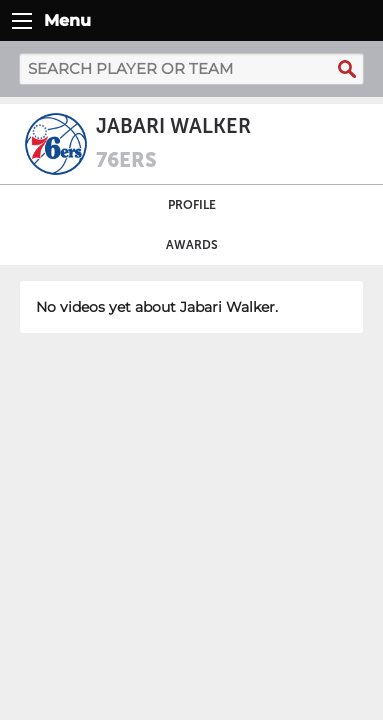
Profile (192, 205)
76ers (126, 160)
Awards (192, 245)
